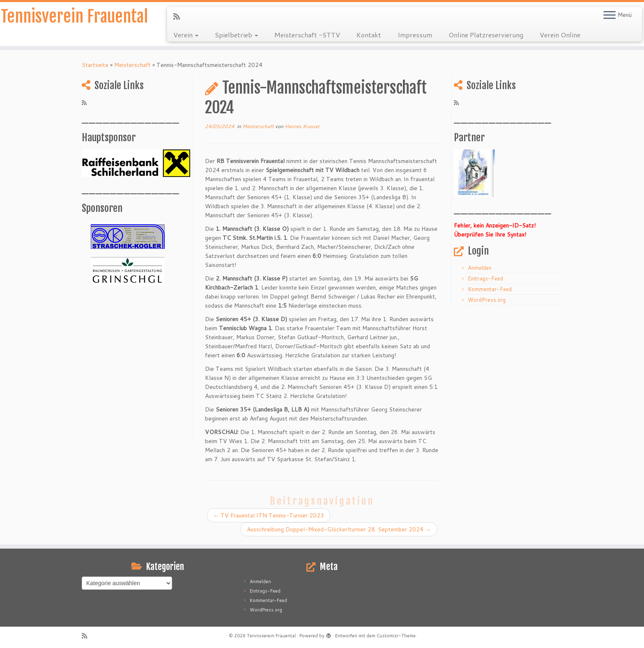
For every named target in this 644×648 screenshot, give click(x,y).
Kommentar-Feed (490, 289)
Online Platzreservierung (486, 35)
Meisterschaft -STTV (307, 35)
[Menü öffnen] (609, 16)
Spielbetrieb (236, 35)
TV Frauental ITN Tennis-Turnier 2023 (269, 515)
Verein (186, 35)
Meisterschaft (132, 65)
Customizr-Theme (396, 636)
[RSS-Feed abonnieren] (179, 16)
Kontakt (369, 35)
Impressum (415, 35)
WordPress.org (487, 300)
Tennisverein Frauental (74, 16)
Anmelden (480, 268)
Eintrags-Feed (485, 278)
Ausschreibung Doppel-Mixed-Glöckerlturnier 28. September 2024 (339, 529)
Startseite (95, 65)
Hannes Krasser (302, 126)
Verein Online (560, 35)
